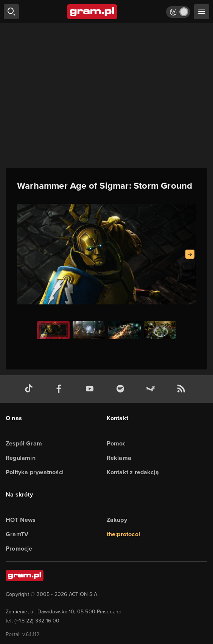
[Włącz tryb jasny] (178, 12)
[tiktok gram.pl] (30, 389)
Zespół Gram (24, 443)
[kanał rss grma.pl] (183, 389)
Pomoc (116, 443)
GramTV (17, 534)
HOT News (21, 520)
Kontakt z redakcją (133, 472)
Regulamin (21, 458)
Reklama (119, 458)
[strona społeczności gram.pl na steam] (152, 389)
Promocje (19, 549)
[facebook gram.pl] (61, 389)
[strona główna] (93, 12)
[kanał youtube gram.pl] (91, 389)
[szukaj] (11, 12)
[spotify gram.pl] (122, 389)
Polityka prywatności (35, 472)
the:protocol (123, 534)
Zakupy (117, 520)
